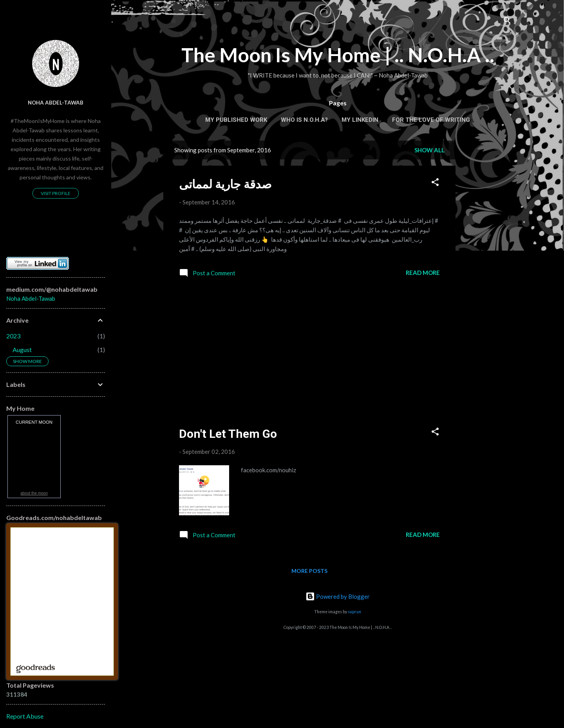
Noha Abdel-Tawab (56, 103)
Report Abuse (25, 716)
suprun (354, 612)
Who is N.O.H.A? (304, 120)
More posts (309, 571)
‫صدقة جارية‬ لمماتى (225, 184)
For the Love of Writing (431, 120)
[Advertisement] (487, 258)
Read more (423, 273)
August (22, 350)
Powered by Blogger (338, 596)
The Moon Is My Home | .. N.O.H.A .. (338, 55)
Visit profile (56, 193)
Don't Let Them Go (228, 434)
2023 (13, 336)
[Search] (507, 21)
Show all (429, 150)
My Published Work (236, 120)
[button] (435, 183)
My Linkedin (360, 120)
